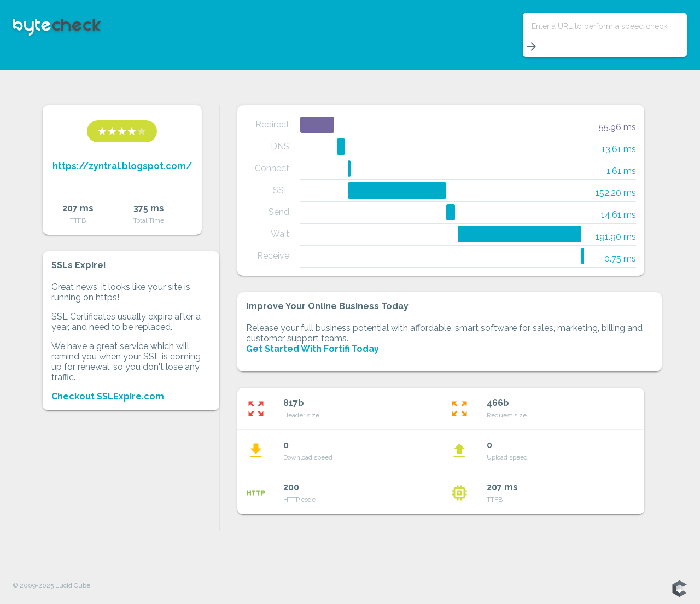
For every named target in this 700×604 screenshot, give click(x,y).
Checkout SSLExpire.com (108, 396)
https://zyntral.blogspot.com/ (122, 166)
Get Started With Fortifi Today (313, 349)
